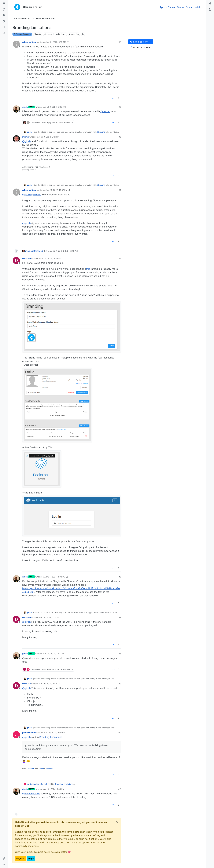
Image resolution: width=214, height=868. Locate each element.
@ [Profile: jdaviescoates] (31, 794)
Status (171, 7)
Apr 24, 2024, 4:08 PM (55, 577)
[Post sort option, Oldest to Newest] (141, 48)
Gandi (41, 769)
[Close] (117, 822)
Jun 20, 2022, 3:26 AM (55, 107)
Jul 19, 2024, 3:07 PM (55, 733)
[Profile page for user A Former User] (16, 44)
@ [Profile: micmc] (105, 111)
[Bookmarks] (4, 27)
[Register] (210, 10)
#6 (120, 577)
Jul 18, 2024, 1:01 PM (50, 617)
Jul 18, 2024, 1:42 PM (54, 654)
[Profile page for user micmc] (16, 139)
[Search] (4, 33)
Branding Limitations (51, 737)
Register (21, 858)
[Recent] (4, 10)
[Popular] (4, 21)
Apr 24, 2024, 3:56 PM (51, 258)
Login (31, 858)
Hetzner (49, 769)
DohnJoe (27, 258)
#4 (120, 190)
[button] (4, 858)
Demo (180, 7)
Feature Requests (22, 34)
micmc (26, 137)
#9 (120, 684)
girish (25, 107)
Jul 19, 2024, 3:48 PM (54, 789)
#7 (120, 617)
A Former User (29, 42)
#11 (120, 789)
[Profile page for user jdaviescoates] (16, 735)
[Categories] (4, 4)
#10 (119, 733)
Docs (189, 7)
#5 (120, 258)
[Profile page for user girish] (16, 109)
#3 (120, 137)
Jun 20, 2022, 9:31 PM (49, 137)
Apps (163, 7)
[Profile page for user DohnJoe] (16, 260)
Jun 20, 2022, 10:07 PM (56, 190)
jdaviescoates (29, 733)
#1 (120, 42)
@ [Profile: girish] (26, 141)
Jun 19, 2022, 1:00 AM (56, 42)
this (88, 269)
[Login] (210, 4)
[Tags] (4, 15)
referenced (38, 251)
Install (197, 7)
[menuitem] (210, 4)
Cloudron (30, 769)
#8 (120, 654)
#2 (120, 107)
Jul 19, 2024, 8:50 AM (50, 684)
